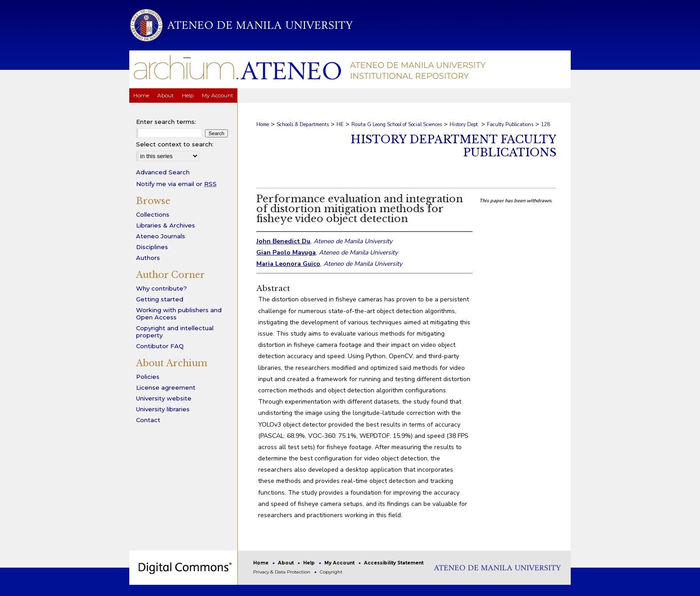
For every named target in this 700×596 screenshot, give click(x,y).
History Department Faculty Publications (453, 146)
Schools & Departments (303, 125)
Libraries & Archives (166, 225)
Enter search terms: (166, 122)
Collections (153, 214)
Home (263, 125)
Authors (148, 258)
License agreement (166, 387)
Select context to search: (175, 144)
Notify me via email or (176, 184)
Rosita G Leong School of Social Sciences (397, 125)
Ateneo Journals (161, 236)
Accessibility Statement (394, 563)
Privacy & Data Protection (282, 572)
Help (310, 563)
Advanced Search (163, 172)
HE (340, 125)
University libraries (163, 409)
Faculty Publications (510, 125)
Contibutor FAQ (160, 346)
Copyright (331, 572)
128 (546, 125)
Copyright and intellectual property (175, 332)
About (286, 563)
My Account (340, 563)
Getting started (160, 299)
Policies (148, 377)
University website (164, 398)
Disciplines (152, 247)
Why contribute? (161, 288)
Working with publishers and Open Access (179, 314)
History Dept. (464, 125)
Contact (148, 420)
